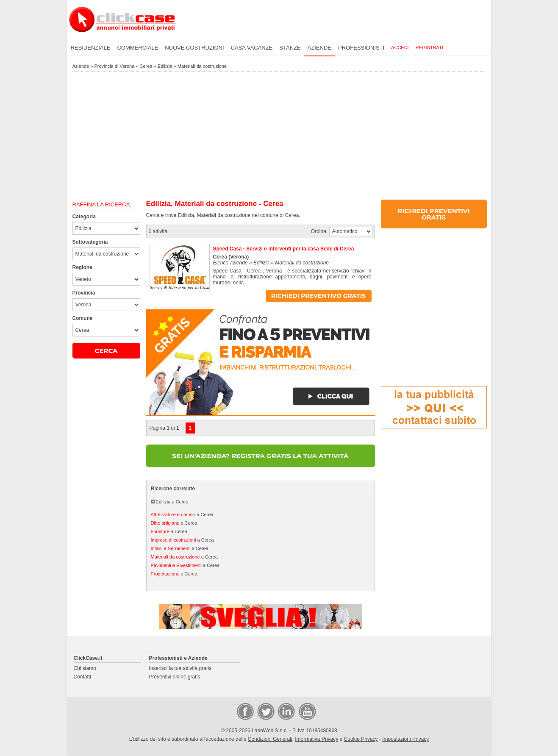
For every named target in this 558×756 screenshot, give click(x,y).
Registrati (429, 47)
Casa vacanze (252, 48)
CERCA (106, 351)
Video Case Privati (307, 711)
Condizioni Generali (270, 739)
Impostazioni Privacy (405, 739)
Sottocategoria (90, 242)
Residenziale (91, 48)
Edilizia (165, 66)
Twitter (265, 711)
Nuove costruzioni (194, 48)
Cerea (146, 66)
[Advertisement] (279, 136)
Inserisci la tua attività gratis (180, 668)
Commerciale (137, 48)
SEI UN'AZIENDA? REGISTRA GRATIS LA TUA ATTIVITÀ (260, 456)
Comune (83, 318)
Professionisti (361, 48)
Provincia (84, 293)
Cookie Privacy (361, 739)
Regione (82, 267)
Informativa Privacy (316, 739)
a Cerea (182, 514)
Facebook (245, 711)
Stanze (290, 48)
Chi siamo (85, 668)
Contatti (82, 677)
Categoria (84, 217)
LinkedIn (286, 711)
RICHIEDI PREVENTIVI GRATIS (433, 214)
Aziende (319, 48)
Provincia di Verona (115, 66)
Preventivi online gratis (175, 677)
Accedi (400, 47)
